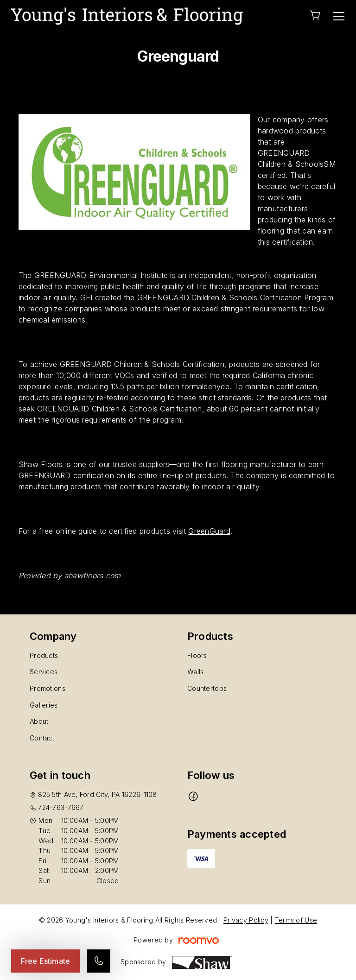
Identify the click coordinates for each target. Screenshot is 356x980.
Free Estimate (45, 961)
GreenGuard (209, 531)
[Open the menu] (339, 16)
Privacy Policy (246, 920)
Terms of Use (296, 920)
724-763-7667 (61, 807)
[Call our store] (99, 961)
